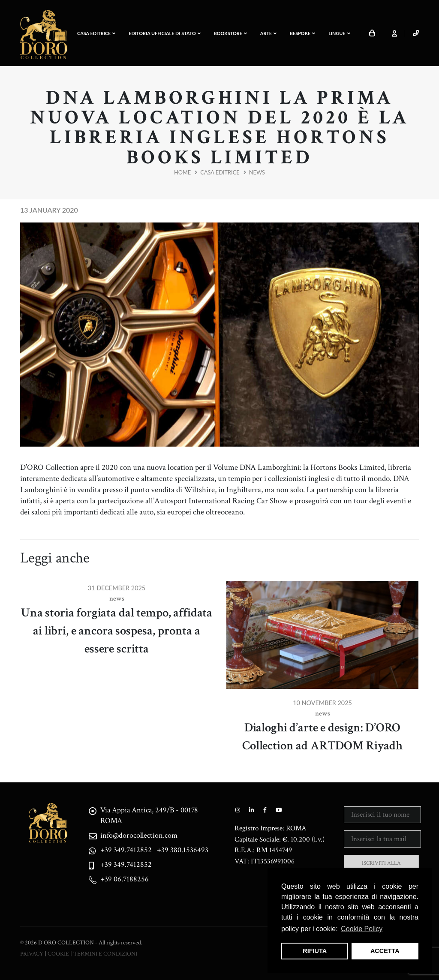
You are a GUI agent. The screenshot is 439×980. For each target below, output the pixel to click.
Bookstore (230, 33)
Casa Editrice (220, 172)
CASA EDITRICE (96, 33)
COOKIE (58, 954)
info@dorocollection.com (141, 835)
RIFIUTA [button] (315, 951)
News (257, 172)
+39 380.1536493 (186, 850)
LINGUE (339, 33)
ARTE (268, 33)
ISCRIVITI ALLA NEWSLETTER (381, 867)
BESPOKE (303, 33)
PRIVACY (32, 954)
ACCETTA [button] (385, 951)
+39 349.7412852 (127, 850)
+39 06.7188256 (125, 879)
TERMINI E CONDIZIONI (105, 954)
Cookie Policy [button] (362, 929)
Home (182, 172)
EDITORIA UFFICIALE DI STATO (165, 33)
